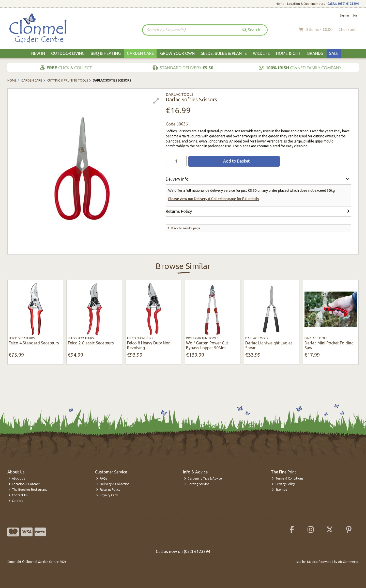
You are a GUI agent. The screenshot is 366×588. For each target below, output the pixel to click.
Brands (315, 53)
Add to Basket (234, 161)
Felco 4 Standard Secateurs (34, 343)
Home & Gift (289, 53)
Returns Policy (108, 490)
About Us (17, 478)
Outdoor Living (68, 53)
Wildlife (261, 53)
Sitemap (279, 490)
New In (38, 53)
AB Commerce (348, 562)
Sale (334, 53)
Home (280, 4)
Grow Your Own (177, 53)
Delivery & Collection (113, 484)
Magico (312, 562)
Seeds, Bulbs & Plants (224, 53)
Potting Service (197, 484)
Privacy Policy (283, 484)
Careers (16, 501)
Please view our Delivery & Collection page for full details (214, 199)
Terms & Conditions (287, 478)
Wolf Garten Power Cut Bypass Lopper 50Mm (207, 345)
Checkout (347, 29)
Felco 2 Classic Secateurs (91, 343)
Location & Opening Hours (306, 4)
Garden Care (140, 53)
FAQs (102, 478)
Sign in (344, 15)
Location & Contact (24, 484)
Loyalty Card (107, 495)
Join (356, 15)
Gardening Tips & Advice (203, 478)
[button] (156, 101)
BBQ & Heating (106, 53)
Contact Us (18, 495)
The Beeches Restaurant (28, 490)
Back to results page (186, 228)
